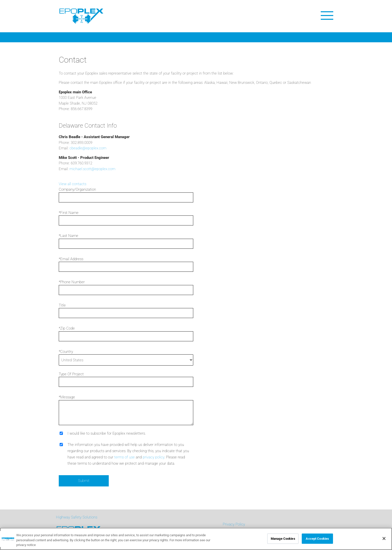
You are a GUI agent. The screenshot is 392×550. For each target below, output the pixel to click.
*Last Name (68, 236)
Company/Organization (77, 189)
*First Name (69, 213)
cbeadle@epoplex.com (88, 148)
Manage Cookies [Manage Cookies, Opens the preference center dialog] (283, 539)
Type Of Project (71, 374)
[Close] (384, 538)
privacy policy (153, 457)
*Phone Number (72, 282)
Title (62, 305)
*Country (66, 352)
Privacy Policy (234, 524)
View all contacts (72, 184)
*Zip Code (67, 328)
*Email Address (71, 259)
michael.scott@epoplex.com (92, 169)
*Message (67, 397)
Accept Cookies (317, 539)
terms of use (124, 457)
